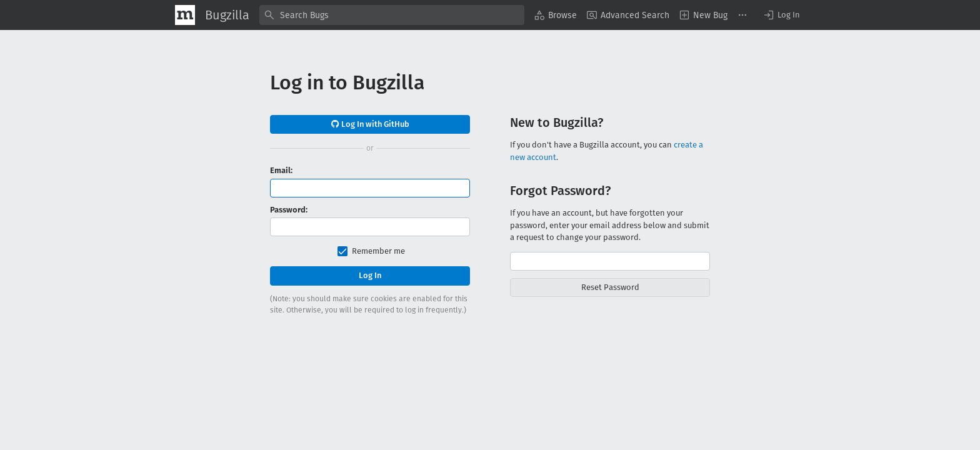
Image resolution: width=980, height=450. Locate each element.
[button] (781, 15)
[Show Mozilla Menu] (185, 15)
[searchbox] (392, 15)
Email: (281, 170)
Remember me (378, 251)
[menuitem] (556, 15)
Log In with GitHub (370, 124)
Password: (289, 210)
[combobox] (392, 15)
